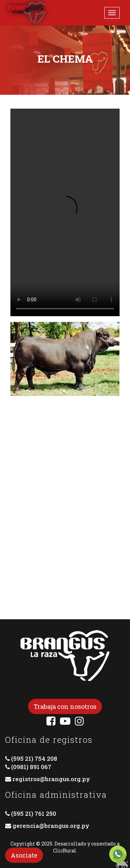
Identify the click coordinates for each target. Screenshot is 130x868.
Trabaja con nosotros (65, 706)
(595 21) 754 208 (34, 759)
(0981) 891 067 (31, 767)
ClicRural (65, 851)
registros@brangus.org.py (51, 779)
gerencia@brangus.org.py (51, 826)
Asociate (24, 855)
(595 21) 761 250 (34, 814)
